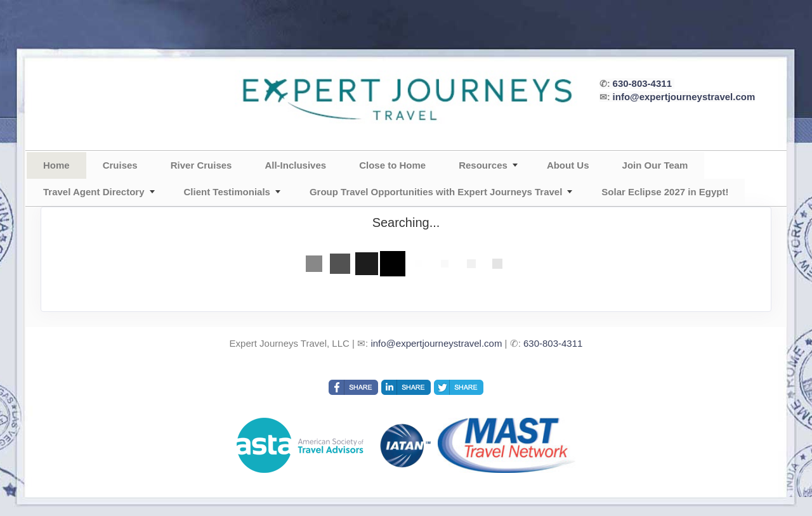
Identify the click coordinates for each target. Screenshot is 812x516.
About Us (568, 165)
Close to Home (392, 165)
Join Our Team (655, 165)
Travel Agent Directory (94, 192)
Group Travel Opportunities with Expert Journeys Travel (436, 192)
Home (56, 165)
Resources (483, 165)
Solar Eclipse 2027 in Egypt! (665, 192)
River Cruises (201, 165)
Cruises (120, 165)
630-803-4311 (642, 83)
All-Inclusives (295, 165)
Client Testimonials (227, 192)
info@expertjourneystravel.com (684, 97)
